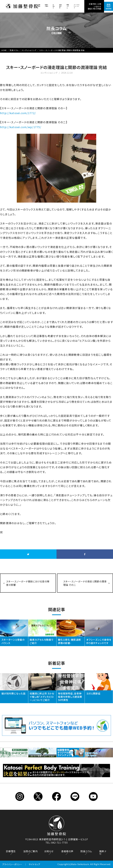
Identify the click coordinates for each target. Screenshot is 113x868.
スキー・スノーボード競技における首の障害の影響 (28, 583)
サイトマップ (34, 864)
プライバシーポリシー (12, 864)
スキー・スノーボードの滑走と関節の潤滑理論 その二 (85, 583)
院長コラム (68, 6)
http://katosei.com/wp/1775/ (21, 127)
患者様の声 (60, 6)
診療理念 (39, 5)
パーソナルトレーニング (77, 6)
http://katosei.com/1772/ (18, 113)
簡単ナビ (103, 852)
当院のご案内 (46, 5)
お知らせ (54, 6)
